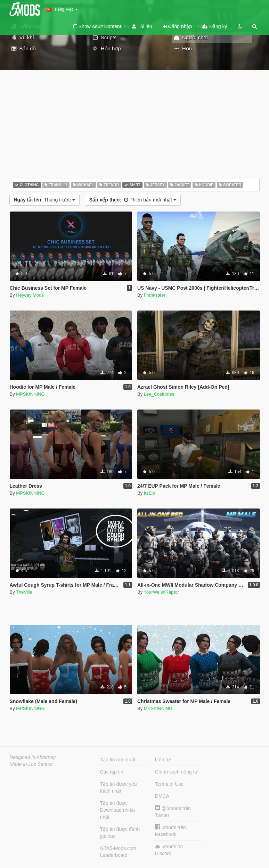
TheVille (24, 592)
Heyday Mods (30, 295)
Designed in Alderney (33, 757)
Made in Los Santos (31, 764)
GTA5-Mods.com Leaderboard (118, 852)
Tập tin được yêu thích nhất (119, 787)
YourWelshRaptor (161, 592)
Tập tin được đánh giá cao (120, 833)
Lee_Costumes (159, 394)
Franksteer (155, 295)
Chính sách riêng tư (176, 772)
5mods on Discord (169, 850)
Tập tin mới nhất (118, 760)
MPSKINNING (30, 394)
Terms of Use (169, 784)
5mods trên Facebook (170, 831)
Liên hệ (163, 760)
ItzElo (150, 493)
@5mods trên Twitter (173, 812)
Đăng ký (215, 26)
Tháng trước (44, 200)
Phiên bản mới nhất (133, 200)
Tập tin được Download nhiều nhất (118, 810)
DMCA (162, 796)
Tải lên (142, 26)
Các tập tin (112, 772)
